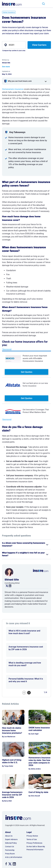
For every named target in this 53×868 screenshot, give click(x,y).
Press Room (10, 854)
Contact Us (10, 847)
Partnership (10, 850)
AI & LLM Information (14, 857)
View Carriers (39, 45)
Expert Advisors (11, 839)
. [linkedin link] (9, 586)
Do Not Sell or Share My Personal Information (36, 848)
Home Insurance (9, 12)
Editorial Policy (11, 843)
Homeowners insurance (13, 89)
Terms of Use (32, 839)
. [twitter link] (6, 586)
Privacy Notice (32, 836)
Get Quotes (27, 372)
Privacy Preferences (34, 843)
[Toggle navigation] (50, 4)
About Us (9, 836)
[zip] (14, 45)
